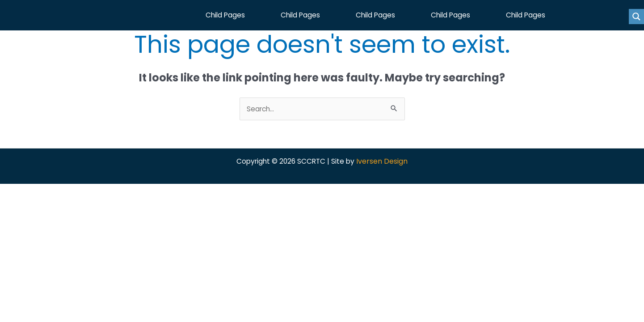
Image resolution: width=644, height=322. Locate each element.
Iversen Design (384, 165)
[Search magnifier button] (636, 17)
